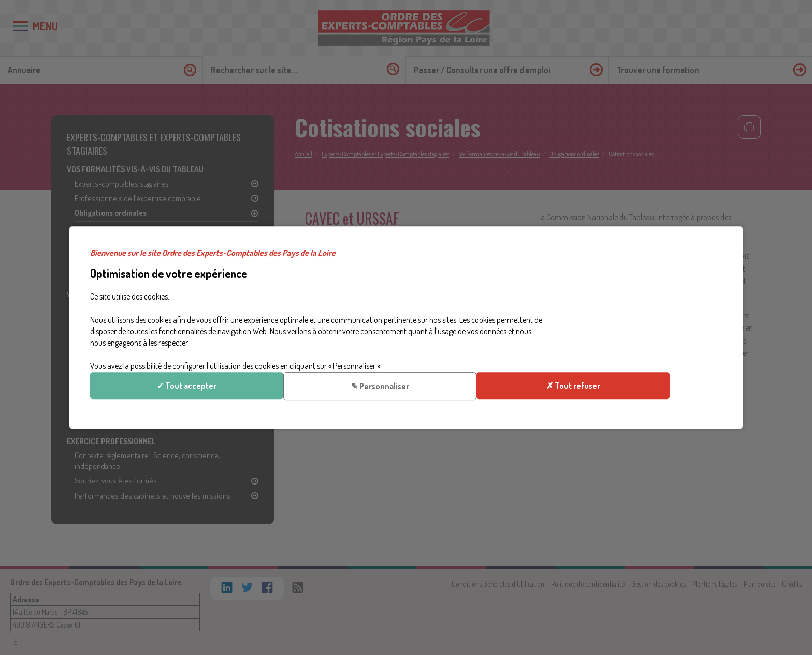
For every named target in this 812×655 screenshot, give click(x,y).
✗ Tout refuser (643, 350)
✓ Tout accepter (643, 279)
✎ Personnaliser (643, 315)
